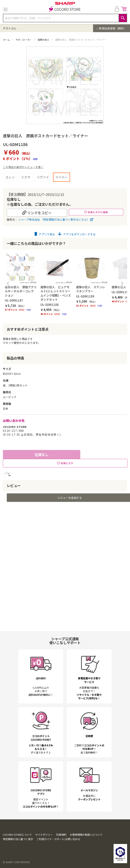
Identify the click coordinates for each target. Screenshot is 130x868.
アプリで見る (45, 234)
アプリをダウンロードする (77, 234)
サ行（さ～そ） (24, 40)
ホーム (7, 40)
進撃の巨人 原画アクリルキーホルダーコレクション (21, 291)
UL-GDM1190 (121, 292)
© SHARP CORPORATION (16, 862)
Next (122, 284)
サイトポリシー (44, 835)
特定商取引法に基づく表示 (18, 839)
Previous (8, 284)
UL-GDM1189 (85, 296)
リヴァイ (43, 177)
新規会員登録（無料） (112, 28)
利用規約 (61, 835)
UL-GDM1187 (14, 300)
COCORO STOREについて (17, 835)
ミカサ (26, 177)
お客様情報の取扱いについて (86, 835)
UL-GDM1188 (50, 305)
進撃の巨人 (44, 40)
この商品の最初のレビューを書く (23, 167)
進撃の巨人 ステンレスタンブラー (91, 289)
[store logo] (65, 9)
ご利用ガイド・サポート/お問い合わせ (58, 839)
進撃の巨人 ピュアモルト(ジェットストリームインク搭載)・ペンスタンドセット (56, 293)
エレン (10, 177)
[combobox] (65, 18)
